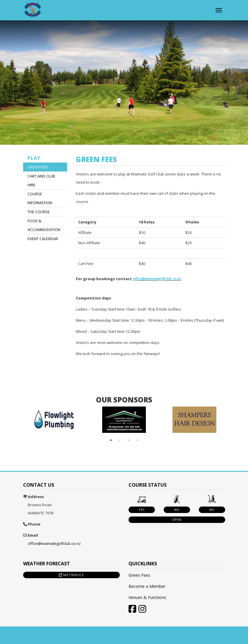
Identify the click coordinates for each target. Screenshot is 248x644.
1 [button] (111, 440)
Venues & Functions (147, 597)
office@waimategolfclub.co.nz (157, 279)
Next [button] (234, 420)
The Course (39, 212)
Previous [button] (14, 420)
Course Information (40, 198)
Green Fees (38, 167)
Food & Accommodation (44, 225)
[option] (54, 420)
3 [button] (129, 440)
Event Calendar (43, 239)
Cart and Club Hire (41, 180)
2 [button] (120, 440)
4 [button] (137, 440)
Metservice (71, 575)
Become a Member (147, 586)
